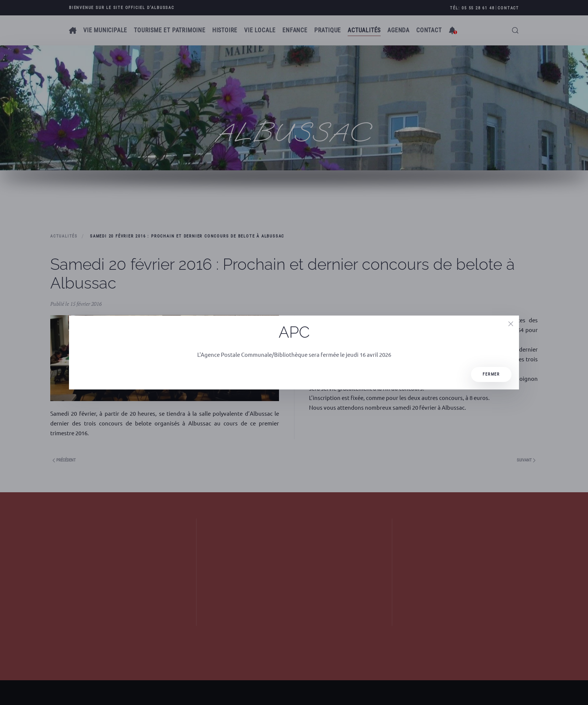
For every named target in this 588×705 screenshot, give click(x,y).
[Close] (511, 324)
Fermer (491, 374)
